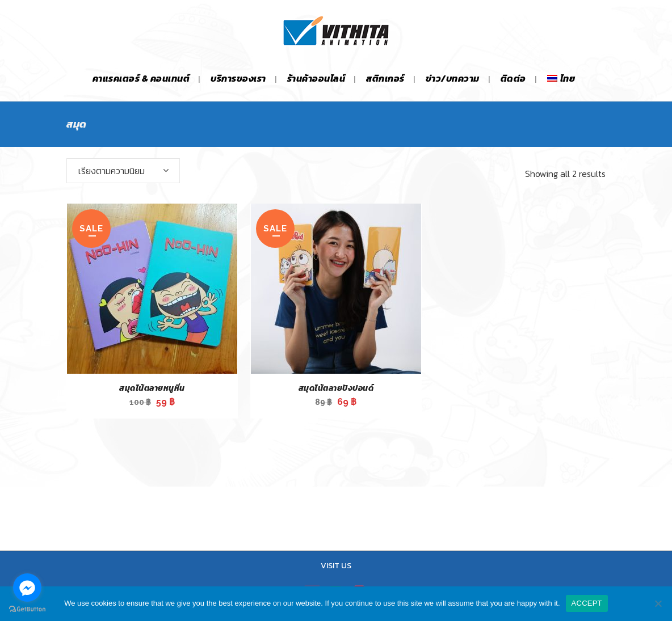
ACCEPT (587, 603)
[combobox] (123, 171)
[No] (658, 603)
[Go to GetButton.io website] (27, 609)
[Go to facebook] (27, 588)
